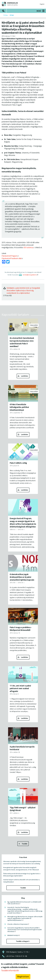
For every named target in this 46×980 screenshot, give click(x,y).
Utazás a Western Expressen (18, 924)
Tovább (25, 844)
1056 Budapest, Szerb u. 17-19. (18, 952)
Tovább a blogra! (23, 941)
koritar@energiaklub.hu (31, 275)
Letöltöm (25, 376)
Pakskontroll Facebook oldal (12, 258)
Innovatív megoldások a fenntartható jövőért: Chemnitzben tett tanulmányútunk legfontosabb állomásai (25, 930)
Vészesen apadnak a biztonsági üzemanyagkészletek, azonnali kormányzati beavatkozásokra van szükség (22, 862)
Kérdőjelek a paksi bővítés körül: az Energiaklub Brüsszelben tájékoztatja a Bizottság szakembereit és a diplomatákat (23, 290)
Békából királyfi (14, 935)
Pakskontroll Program (10, 256)
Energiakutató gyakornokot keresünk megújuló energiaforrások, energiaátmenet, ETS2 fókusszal (21, 869)
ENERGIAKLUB (10, 4)
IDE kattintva (29, 247)
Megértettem (23, 976)
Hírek (12, 15)
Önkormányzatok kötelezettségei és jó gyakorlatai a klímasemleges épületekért (22, 875)
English (42, 4)
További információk (10, 970)
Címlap (5, 15)
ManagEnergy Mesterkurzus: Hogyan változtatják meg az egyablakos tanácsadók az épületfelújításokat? (25, 918)
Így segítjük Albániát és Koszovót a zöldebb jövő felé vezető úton (24, 903)
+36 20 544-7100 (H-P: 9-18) (16, 956)
